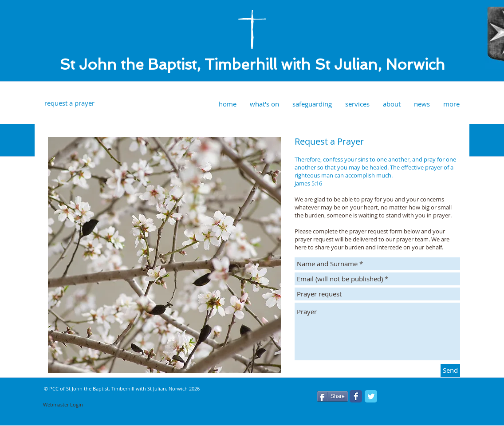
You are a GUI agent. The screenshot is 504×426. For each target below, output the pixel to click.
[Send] (450, 370)
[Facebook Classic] (356, 396)
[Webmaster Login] (63, 405)
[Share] (333, 396)
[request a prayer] (69, 103)
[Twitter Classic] (371, 396)
